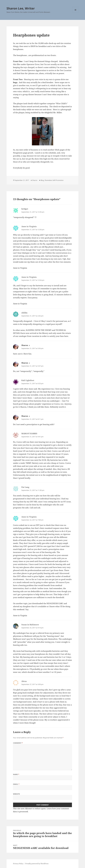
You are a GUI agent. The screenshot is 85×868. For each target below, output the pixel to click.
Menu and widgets (75, 13)
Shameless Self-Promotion (54, 180)
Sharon (35, 180)
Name (16, 774)
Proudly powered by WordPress (37, 864)
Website (16, 794)
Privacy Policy (18, 864)
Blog (42, 180)
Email (16, 784)
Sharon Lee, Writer (21, 8)
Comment (18, 743)
